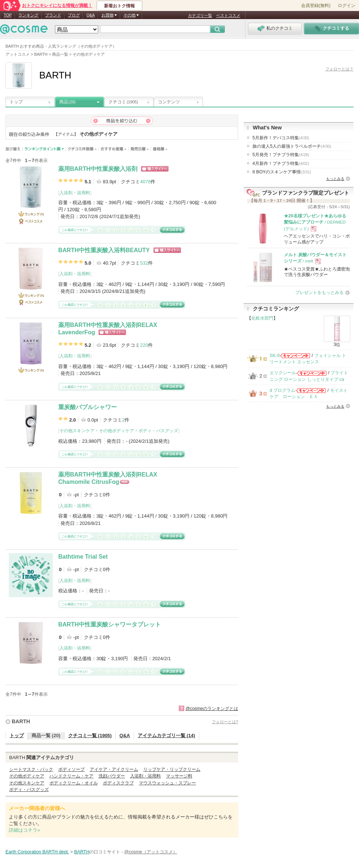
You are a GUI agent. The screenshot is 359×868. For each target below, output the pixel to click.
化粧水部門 (262, 318)
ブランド (53, 15)
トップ (16, 102)
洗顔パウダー (112, 776)
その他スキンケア (77, 431)
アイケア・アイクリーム (114, 769)
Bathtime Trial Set (83, 557)
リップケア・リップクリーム (172, 769)
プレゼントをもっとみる (319, 293)
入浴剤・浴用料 (75, 193)
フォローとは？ (339, 69)
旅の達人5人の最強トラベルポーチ (292, 146)
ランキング (28, 15)
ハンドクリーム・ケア (71, 776)
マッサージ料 (179, 776)
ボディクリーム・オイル (74, 783)
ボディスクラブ (118, 783)
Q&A (91, 15)
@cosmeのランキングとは (212, 709)
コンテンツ (169, 102)
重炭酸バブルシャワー (88, 407)
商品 (67, 102)
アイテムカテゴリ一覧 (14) (166, 735)
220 (144, 345)
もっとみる (335, 179)
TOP (8, 15)
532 (144, 263)
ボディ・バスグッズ (158, 431)
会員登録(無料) (316, 5)
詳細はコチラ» (24, 830)
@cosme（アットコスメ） (151, 852)
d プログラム (282, 390)
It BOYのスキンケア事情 (282, 172)
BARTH (21, 721)
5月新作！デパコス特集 (281, 138)
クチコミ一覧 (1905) (90, 735)
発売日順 (140, 149)
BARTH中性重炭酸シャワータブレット (110, 624)
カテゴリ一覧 (200, 15)
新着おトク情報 (119, 6)
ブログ (74, 15)
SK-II (275, 356)
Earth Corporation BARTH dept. (37, 852)
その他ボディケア (116, 431)
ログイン (347, 5)
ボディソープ (71, 769)
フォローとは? (225, 722)
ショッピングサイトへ (155, 169)
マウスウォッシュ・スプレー (167, 783)
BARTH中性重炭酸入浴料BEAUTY (104, 250)
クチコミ (123, 102)
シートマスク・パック (31, 769)
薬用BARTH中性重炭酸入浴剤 (98, 169)
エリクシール (283, 373)
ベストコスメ (228, 15)
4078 (145, 182)
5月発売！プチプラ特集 (281, 155)
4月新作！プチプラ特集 (281, 163)
